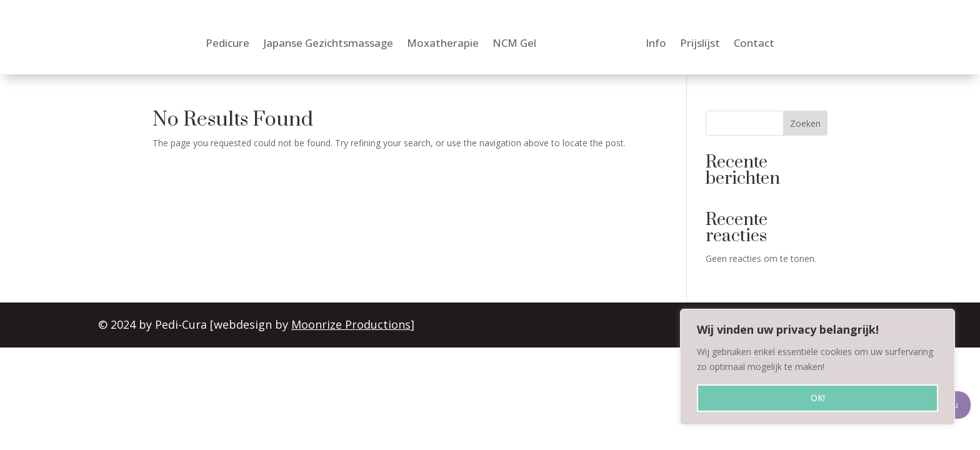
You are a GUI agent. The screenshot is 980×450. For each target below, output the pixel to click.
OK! (818, 398)
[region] (817, 367)
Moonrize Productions (352, 324)
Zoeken (805, 123)
